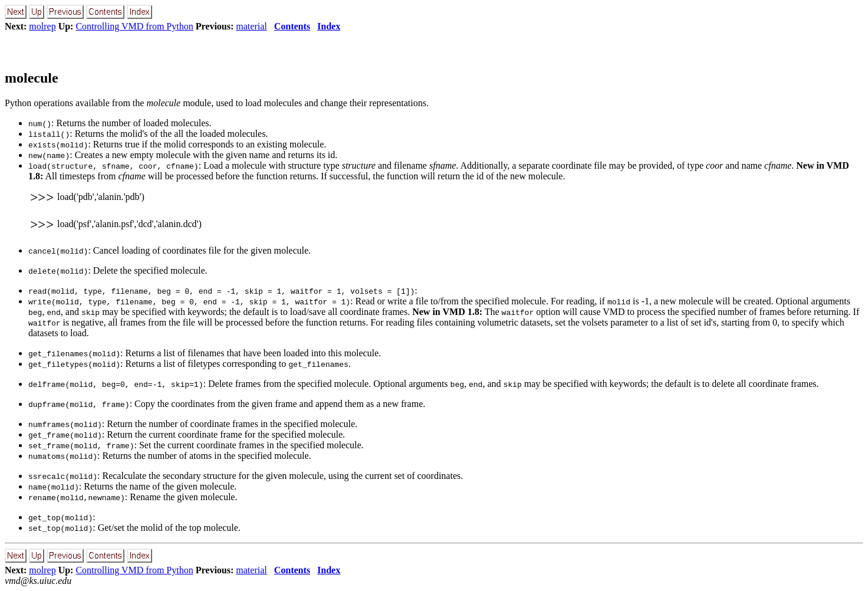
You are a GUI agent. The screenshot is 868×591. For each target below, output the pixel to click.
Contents (292, 26)
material (251, 26)
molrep (42, 26)
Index (329, 26)
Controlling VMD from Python (134, 26)
